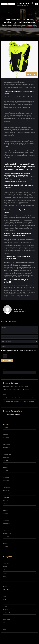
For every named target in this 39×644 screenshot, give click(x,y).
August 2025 (7, 458)
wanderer (12, 89)
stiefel (5, 606)
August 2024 (7, 497)
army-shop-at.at (25, 3)
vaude (5, 629)
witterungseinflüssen (19, 89)
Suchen (5, 369)
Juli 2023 (6, 540)
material (21, 86)
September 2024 (7, 494)
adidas (5, 560)
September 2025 (7, 454)
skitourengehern (11, 88)
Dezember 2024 (7, 484)
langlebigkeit (13, 86)
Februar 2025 (7, 477)
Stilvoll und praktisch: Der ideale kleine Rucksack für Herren (16, 386)
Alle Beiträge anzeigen (20, 312)
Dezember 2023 (7, 524)
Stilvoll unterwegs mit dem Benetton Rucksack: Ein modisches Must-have (19, 398)
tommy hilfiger (7, 619)
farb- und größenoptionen (9, 84)
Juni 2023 (6, 543)
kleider (5, 586)
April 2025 (6, 471)
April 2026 (6, 431)
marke (17, 86)
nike (5, 600)
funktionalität (18, 84)
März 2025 (6, 474)
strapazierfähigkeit (24, 88)
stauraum (18, 88)
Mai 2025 (6, 467)
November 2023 (7, 527)
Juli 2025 (6, 461)
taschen (6, 616)
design (11, 83)
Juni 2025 (6, 464)
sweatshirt (6, 610)
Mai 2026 (6, 428)
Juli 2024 (6, 500)
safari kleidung (7, 603)
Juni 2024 (6, 504)
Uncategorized (18, 81)
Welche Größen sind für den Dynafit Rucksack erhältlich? (17, 174)
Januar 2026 (7, 441)
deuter (5, 570)
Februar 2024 (7, 517)
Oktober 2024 (7, 491)
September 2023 (7, 534)
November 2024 (7, 487)
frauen (5, 573)
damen (5, 567)
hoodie (5, 580)
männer (6, 593)
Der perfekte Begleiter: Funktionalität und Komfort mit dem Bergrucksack (19, 401)
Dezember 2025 (7, 444)
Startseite (4, 25)
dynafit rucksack (16, 83)
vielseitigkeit (6, 89)
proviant (6, 88)
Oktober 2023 (7, 530)
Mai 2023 (6, 547)
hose (5, 583)
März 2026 (6, 434)
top (5, 623)
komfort (32, 84)
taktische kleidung (8, 613)
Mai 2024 (6, 507)
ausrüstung (32, 81)
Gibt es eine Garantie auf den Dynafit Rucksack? (15, 182)
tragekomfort (32, 88)
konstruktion (6, 86)
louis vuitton (7, 590)
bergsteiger (6, 83)
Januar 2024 (7, 520)
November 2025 (7, 448)
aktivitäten (27, 81)
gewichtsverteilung (26, 84)
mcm (5, 596)
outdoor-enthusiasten (28, 86)
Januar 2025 (7, 481)
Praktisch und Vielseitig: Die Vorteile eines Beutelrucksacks (16, 390)
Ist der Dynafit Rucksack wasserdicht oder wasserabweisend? (18, 180)
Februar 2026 (7, 438)
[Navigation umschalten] (36, 4)
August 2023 (7, 537)
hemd (5, 577)
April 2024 (6, 510)
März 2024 (6, 514)
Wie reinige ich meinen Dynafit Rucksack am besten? (16, 175)
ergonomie (23, 83)
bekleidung (6, 563)
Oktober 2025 (7, 451)
